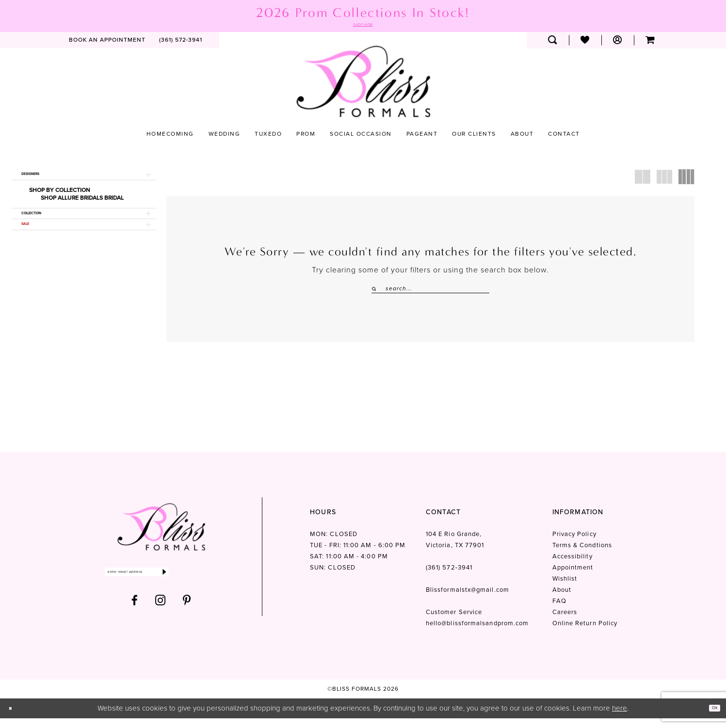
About (562, 600)
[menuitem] (107, 43)
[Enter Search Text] (430, 292)
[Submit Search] (375, 292)
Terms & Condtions (582, 555)
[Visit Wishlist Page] (585, 43)
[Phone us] (181, 43)
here (620, 718)
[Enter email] (161, 585)
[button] (618, 43)
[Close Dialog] (14, 718)
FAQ (559, 611)
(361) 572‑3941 (449, 578)
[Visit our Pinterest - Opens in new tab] (187, 616)
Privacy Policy (574, 544)
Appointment (573, 578)
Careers (565, 622)
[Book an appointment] (107, 43)
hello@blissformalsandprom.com (477, 633)
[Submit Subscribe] (212, 585)
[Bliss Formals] (363, 85)
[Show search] (553, 43)
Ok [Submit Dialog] (710, 718)
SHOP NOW (363, 26)
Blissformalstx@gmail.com (468, 600)
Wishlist (565, 589)
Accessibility (573, 566)
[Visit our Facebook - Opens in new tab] (135, 616)
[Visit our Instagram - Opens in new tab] (161, 616)
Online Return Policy (585, 633)
